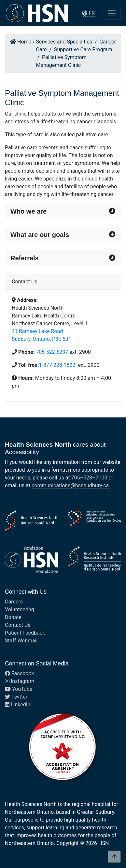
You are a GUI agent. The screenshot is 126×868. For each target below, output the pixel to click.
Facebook (19, 673)
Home (21, 42)
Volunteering (20, 609)
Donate (13, 617)
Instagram (20, 681)
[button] (63, 211)
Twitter (16, 697)
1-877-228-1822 (58, 365)
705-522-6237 (52, 352)
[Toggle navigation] (112, 13)
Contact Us (18, 625)
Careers (14, 602)
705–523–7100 (89, 478)
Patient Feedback (25, 633)
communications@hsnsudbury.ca (70, 485)
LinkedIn (18, 705)
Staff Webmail (21, 641)
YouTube (19, 689)
